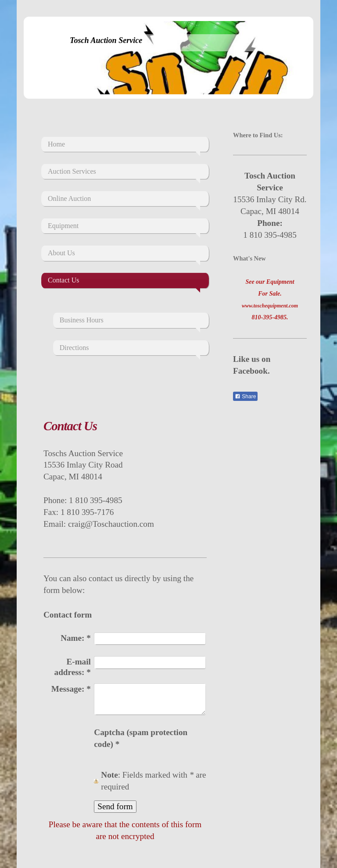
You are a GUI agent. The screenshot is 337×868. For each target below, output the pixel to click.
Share (245, 396)
